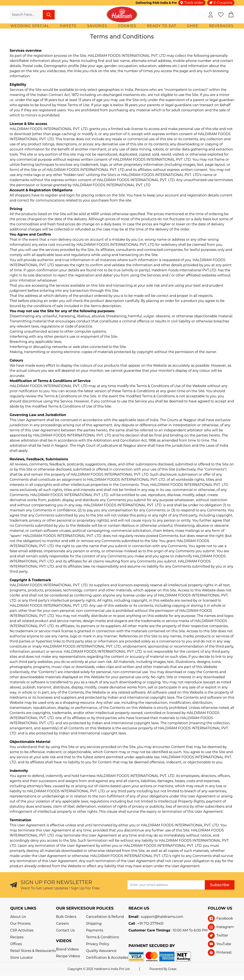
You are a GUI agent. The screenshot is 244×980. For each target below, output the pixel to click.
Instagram (225, 927)
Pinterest (224, 952)
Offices (16, 944)
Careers (62, 923)
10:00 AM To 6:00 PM (190, 930)
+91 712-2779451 (151, 923)
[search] (49, 15)
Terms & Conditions (103, 937)
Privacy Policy (98, 944)
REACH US (139, 908)
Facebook (225, 918)
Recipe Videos (68, 956)
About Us (18, 917)
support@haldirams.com (162, 917)
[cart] (231, 14)
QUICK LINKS (23, 908)
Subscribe (220, 885)
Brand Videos (67, 949)
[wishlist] (221, 14)
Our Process (20, 923)
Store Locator (22, 958)
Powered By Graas (163, 969)
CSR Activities (22, 930)
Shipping (94, 923)
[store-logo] (122, 14)
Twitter (222, 935)
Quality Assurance (101, 951)
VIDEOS (64, 941)
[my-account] (211, 14)
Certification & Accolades (107, 958)
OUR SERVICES (71, 908)
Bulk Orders (66, 917)
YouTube (224, 944)
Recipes (17, 937)
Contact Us (65, 930)
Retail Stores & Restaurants (33, 951)
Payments (95, 930)
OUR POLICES (100, 908)
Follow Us (220, 908)
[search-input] (26, 15)
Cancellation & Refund (105, 917)
